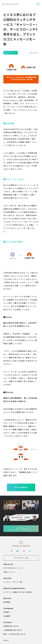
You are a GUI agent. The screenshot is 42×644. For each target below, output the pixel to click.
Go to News (21, 487)
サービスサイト (20, 558)
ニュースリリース (11, 53)
